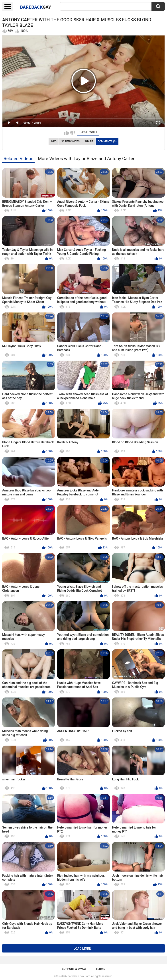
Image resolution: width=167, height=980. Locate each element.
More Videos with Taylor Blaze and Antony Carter (86, 159)
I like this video (67, 133)
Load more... (83, 949)
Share (89, 141)
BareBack (35, 7)
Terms (100, 969)
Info (54, 141)
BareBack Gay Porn (79, 976)
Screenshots (70, 141)
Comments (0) (107, 141)
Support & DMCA (74, 969)
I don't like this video (72, 133)
